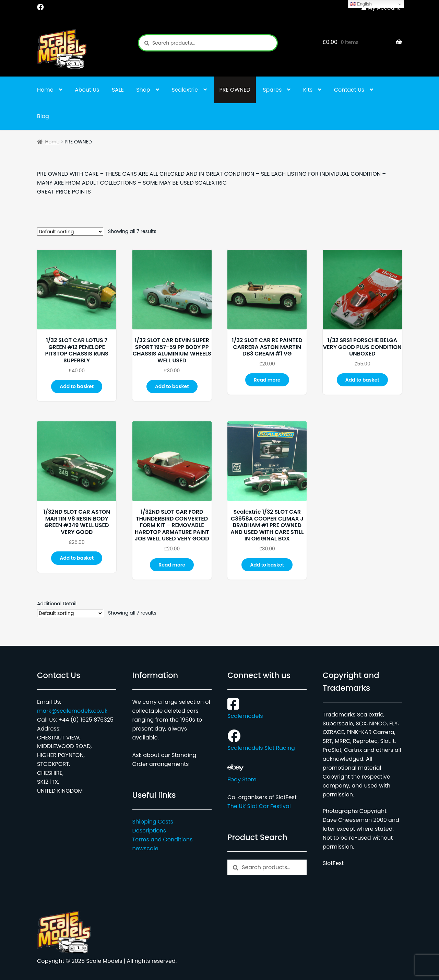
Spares (272, 90)
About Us (87, 90)
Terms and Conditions (163, 839)
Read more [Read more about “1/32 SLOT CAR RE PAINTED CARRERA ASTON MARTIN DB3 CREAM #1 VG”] (267, 380)
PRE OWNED (235, 90)
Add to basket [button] (77, 386)
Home (45, 90)
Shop (143, 90)
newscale (145, 848)
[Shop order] (70, 232)
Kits (308, 90)
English (361, 4)
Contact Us (349, 90)
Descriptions (149, 831)
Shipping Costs (153, 822)
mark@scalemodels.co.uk (72, 711)
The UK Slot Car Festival (259, 806)
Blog (43, 116)
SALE (118, 90)
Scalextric (185, 90)
